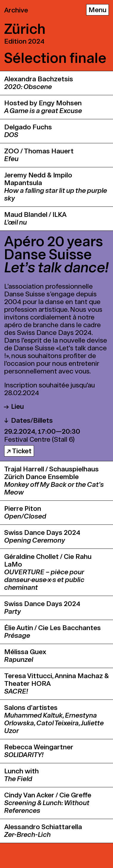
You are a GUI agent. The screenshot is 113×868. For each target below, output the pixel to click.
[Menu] (97, 10)
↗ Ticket (19, 451)
